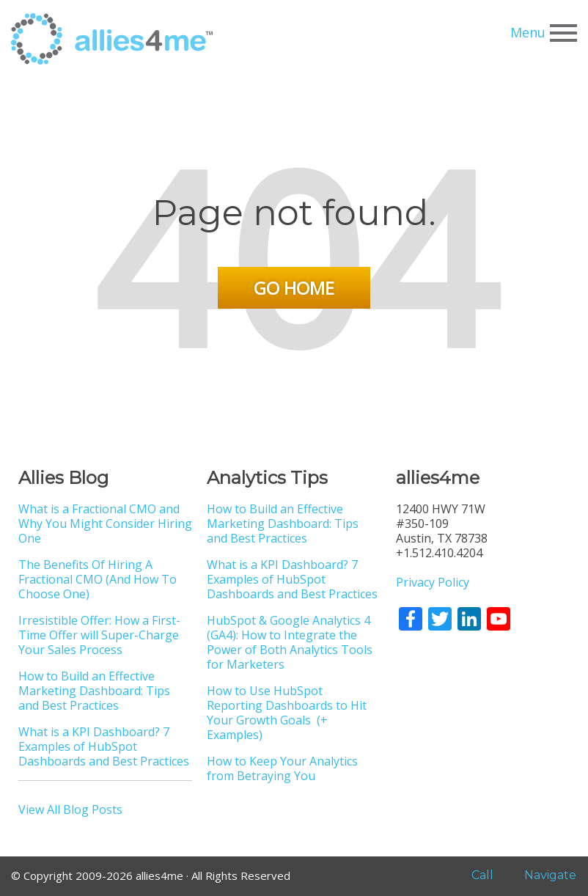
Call (472, 875)
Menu (544, 33)
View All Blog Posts (70, 809)
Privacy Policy (433, 582)
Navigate (543, 875)
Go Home (294, 288)
